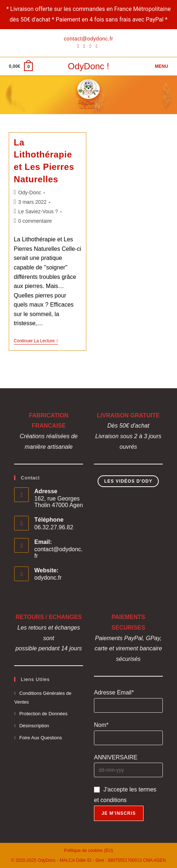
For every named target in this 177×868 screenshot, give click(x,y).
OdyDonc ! (88, 66)
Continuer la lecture (36, 341)
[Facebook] (79, 46)
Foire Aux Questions (41, 738)
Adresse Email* (114, 692)
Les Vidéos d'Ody (128, 481)
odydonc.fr (48, 578)
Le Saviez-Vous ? (38, 211)
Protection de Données (43, 714)
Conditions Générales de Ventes (43, 697)
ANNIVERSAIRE (116, 757)
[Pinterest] (84, 46)
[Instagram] (91, 46)
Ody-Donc (30, 192)
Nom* (101, 725)
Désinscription (34, 726)
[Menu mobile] (160, 66)
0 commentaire (35, 221)
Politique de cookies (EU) (89, 851)
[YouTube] (97, 46)
